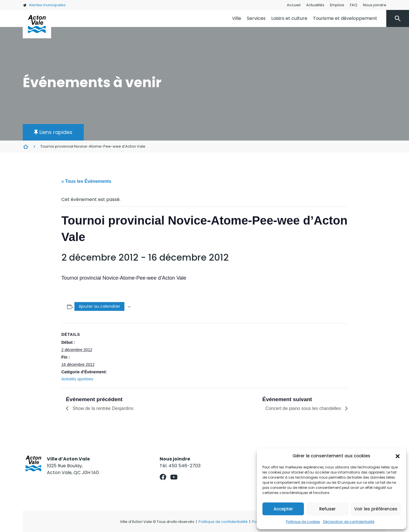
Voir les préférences (376, 509)
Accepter (283, 509)
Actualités (315, 5)
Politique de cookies (303, 522)
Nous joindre (375, 5)
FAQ (354, 5)
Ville (237, 18)
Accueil (294, 5)
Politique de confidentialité (223, 522)
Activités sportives (77, 379)
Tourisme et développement (345, 18)
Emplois (337, 5)
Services (256, 18)
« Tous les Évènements (86, 181)
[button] (398, 456)
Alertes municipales (44, 5)
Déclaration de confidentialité (349, 522)
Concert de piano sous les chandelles (304, 408)
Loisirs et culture (289, 18)
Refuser (327, 509)
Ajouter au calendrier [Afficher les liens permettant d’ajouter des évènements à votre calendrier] (99, 306)
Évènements (26, 146)
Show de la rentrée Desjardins (102, 408)
